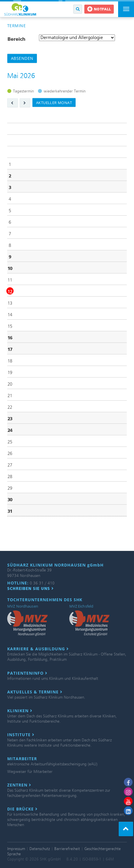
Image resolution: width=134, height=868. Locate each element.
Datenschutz (40, 849)
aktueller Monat (54, 103)
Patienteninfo (27, 673)
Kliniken (20, 711)
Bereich (16, 39)
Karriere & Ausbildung (38, 649)
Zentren (19, 785)
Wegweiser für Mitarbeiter (30, 772)
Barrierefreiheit (67, 849)
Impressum (16, 849)
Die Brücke (22, 809)
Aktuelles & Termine (35, 692)
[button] (78, 9)
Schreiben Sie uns (30, 588)
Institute (21, 735)
